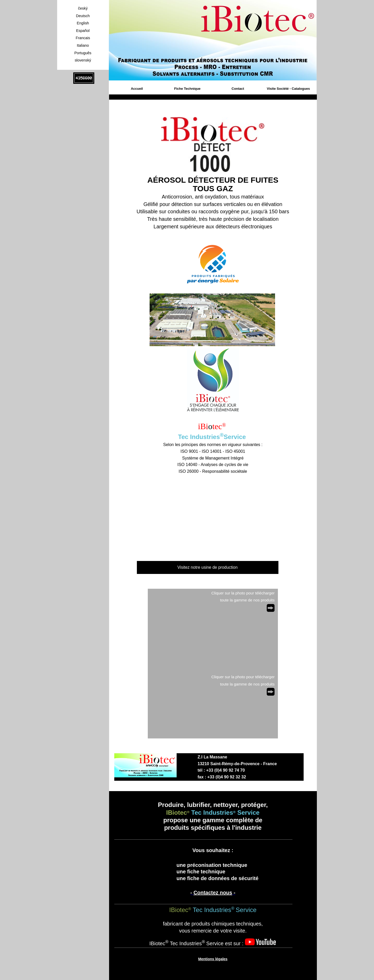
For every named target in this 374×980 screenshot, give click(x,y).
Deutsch (83, 16)
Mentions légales (213, 959)
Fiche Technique (187, 89)
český (83, 8)
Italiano (83, 45)
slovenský (83, 60)
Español (83, 31)
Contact (238, 89)
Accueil (137, 89)
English (83, 23)
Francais (83, 38)
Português (83, 53)
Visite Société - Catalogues (288, 89)
